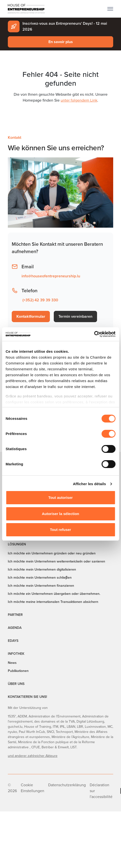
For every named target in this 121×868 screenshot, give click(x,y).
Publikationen (18, 671)
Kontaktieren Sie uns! (27, 697)
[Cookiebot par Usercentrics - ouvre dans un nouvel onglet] (94, 334)
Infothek (16, 654)
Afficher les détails (89, 484)
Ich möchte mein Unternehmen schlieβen (40, 578)
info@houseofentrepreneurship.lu (51, 276)
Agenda (15, 628)
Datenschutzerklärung (67, 785)
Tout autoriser (61, 498)
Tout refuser (60, 530)
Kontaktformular (31, 316)
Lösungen (17, 544)
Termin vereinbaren (75, 316)
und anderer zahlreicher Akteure (33, 756)
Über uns (16, 684)
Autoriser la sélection (60, 514)
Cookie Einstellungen (33, 788)
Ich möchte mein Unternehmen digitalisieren (42, 569)
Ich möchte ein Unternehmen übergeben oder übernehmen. (54, 594)
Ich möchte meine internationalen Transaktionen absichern (53, 602)
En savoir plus (61, 42)
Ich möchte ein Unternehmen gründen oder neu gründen (52, 553)
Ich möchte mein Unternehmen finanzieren (41, 586)
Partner (15, 615)
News (12, 663)
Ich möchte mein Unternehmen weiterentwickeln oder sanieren (56, 561)
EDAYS (13, 641)
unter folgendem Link (79, 100)
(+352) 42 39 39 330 (40, 300)
